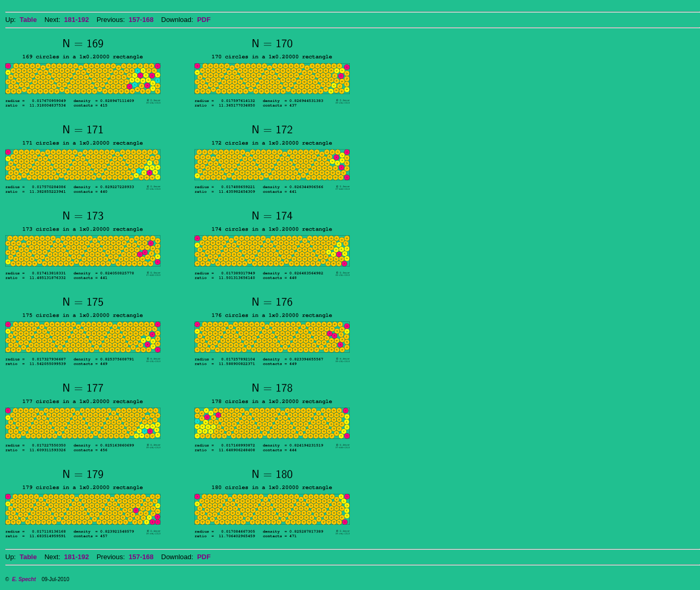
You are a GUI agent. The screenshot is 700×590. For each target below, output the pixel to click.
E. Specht (24, 579)
